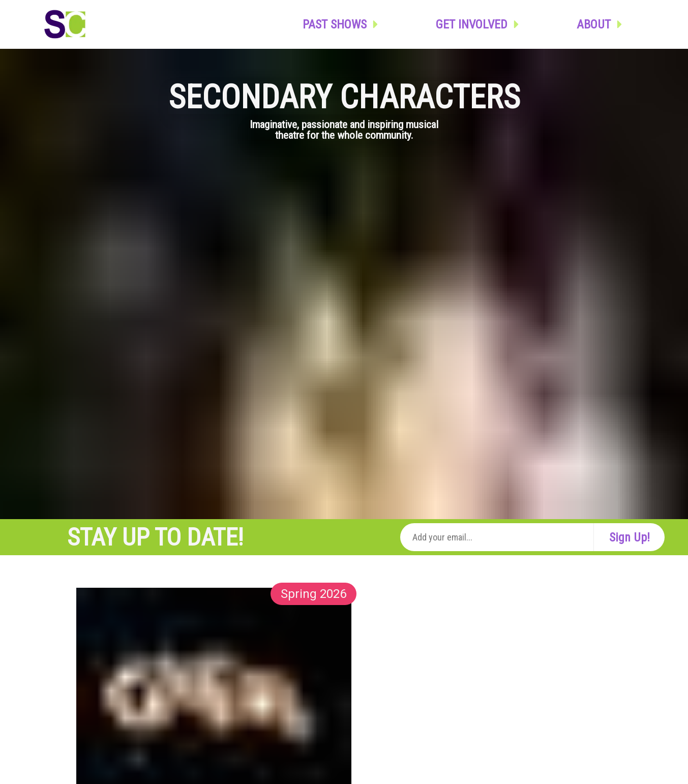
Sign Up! (630, 537)
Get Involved (480, 24)
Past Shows (343, 24)
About (602, 24)
